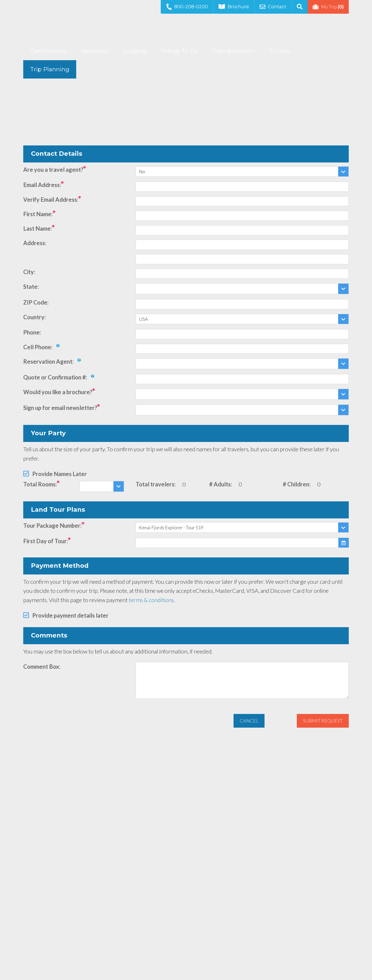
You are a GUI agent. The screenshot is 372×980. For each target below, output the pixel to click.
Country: (34, 317)
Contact (273, 7)
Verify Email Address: (51, 200)
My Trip (328, 7)
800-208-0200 (187, 7)
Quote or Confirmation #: (55, 377)
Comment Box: (42, 667)
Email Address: (42, 185)
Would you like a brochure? (58, 392)
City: (29, 272)
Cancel (249, 721)
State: (31, 287)
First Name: (38, 214)
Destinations (49, 51)
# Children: (297, 484)
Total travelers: (156, 484)
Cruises (280, 51)
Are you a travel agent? (53, 170)
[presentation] (63, 718)
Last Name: (38, 228)
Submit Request (323, 721)
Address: (35, 243)
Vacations (95, 51)
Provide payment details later (70, 615)
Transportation (234, 51)
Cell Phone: (38, 347)
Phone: (32, 332)
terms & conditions (151, 600)
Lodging (134, 51)
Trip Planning (50, 69)
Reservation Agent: (48, 361)
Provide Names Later (60, 474)
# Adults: (221, 484)
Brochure (234, 7)
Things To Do (180, 51)
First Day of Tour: (46, 541)
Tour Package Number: (52, 526)
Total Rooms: (40, 484)
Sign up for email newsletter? (60, 408)
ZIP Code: (36, 302)
